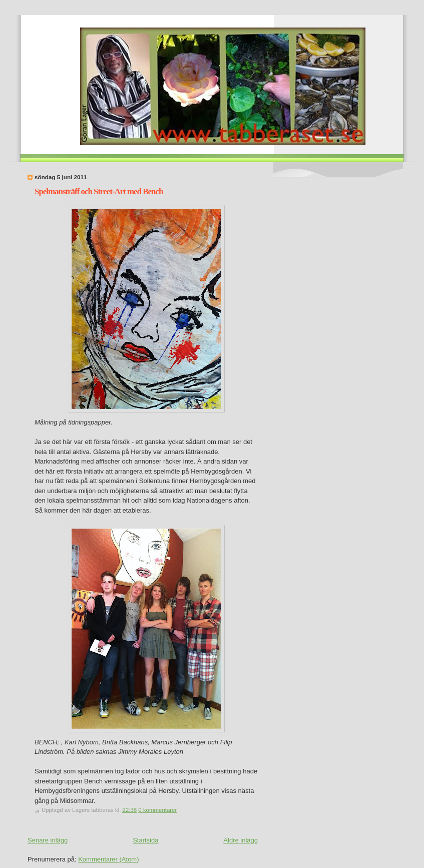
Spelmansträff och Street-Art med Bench (99, 191)
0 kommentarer (157, 810)
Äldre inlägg (241, 840)
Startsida (145, 840)
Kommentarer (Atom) (108, 859)
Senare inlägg (48, 840)
